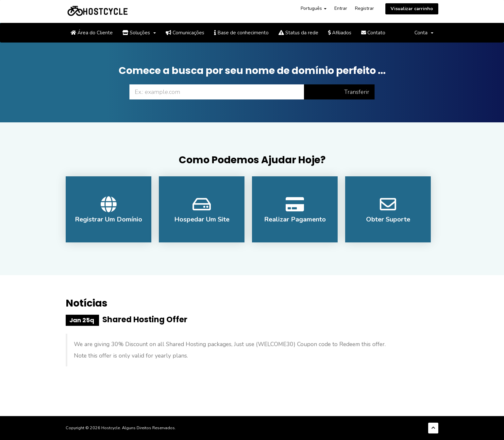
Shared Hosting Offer (145, 319)
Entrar (341, 8)
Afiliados (340, 33)
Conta (424, 33)
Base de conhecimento (241, 33)
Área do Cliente (92, 33)
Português (314, 8)
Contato (373, 33)
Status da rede (298, 33)
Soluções (139, 33)
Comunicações (185, 33)
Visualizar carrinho (412, 9)
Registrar (364, 8)
